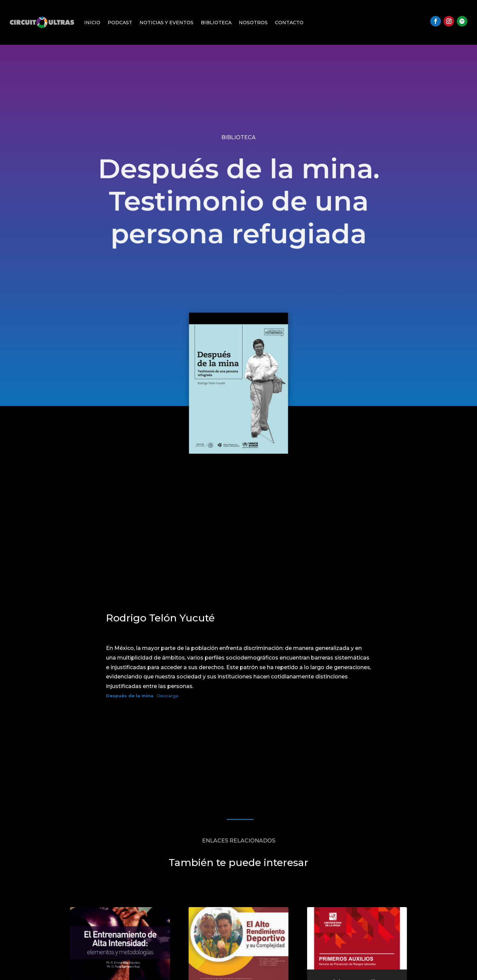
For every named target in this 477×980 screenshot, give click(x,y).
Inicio (92, 23)
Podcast (120, 23)
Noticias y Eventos (166, 23)
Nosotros (253, 23)
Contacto (289, 23)
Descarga (167, 696)
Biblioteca (216, 23)
